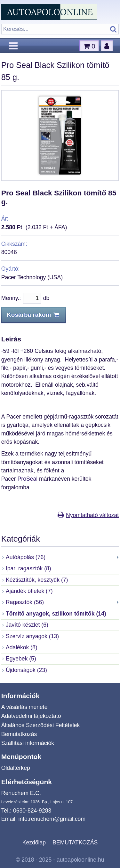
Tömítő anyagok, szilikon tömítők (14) (56, 614)
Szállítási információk (28, 743)
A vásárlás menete (24, 707)
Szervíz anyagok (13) (32, 636)
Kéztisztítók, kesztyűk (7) (37, 580)
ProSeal (28, 479)
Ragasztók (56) (25, 602)
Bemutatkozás (19, 734)
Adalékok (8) (22, 647)
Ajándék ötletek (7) (29, 591)
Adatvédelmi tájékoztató (31, 716)
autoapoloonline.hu (80, 860)
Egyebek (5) (21, 659)
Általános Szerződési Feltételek (40, 725)
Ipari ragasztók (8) (28, 568)
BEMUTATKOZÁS (75, 842)
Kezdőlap (34, 842)
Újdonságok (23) (26, 670)
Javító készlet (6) (27, 625)
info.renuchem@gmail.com (52, 819)
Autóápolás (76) (26, 557)
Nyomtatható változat (92, 515)
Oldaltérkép (16, 768)
